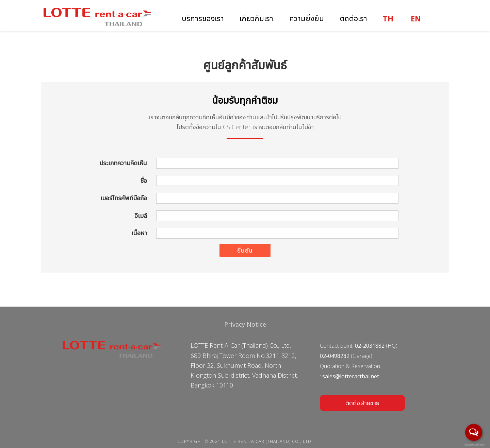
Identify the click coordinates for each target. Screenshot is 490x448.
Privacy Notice (245, 324)
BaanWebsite (474, 445)
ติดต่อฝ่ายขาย (362, 403)
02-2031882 (370, 346)
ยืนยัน (245, 250)
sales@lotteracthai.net (351, 376)
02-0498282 (335, 356)
